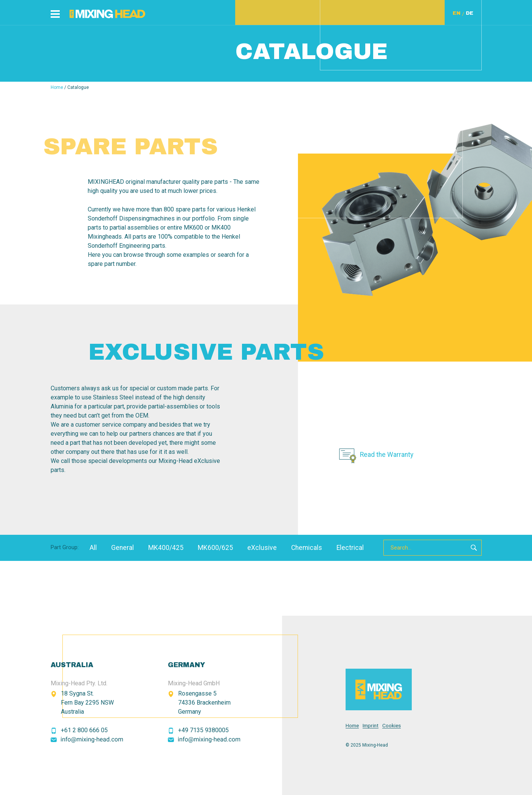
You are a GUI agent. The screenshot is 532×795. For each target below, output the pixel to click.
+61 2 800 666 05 (84, 730)
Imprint (371, 726)
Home (57, 87)
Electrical (350, 548)
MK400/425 (166, 548)
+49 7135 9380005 (203, 730)
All (93, 548)
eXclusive (262, 548)
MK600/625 (215, 548)
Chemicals (307, 548)
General (123, 548)
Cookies (392, 726)
